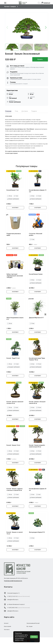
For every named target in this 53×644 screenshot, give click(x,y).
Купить (40, 59)
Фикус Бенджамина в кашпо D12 (15, 318)
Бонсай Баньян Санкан (36, 274)
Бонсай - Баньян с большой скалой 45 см (37, 402)
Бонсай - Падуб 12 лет (13, 358)
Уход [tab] (16, 111)
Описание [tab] (8, 111)
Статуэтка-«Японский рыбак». (36, 234)
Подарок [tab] (34, 111)
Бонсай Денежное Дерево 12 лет (38, 191)
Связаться (47, 3)
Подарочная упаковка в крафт (14, 234)
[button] (46, 28)
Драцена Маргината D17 (36, 318)
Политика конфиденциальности (13, 581)
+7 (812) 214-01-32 (12, 596)
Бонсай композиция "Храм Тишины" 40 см (37, 359)
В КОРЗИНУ (15, 208)
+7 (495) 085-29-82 (12, 608)
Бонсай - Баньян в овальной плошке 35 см (15, 402)
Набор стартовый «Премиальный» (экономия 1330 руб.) (15, 276)
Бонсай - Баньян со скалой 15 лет (15, 533)
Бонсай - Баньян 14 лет (13, 445)
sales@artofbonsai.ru (13, 600)
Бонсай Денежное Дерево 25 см (38, 489)
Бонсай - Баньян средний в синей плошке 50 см (37, 446)
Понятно (34, 637)
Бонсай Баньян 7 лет (13, 190)
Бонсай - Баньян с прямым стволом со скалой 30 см (14, 489)
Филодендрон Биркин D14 (37, 532)
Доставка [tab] (25, 111)
